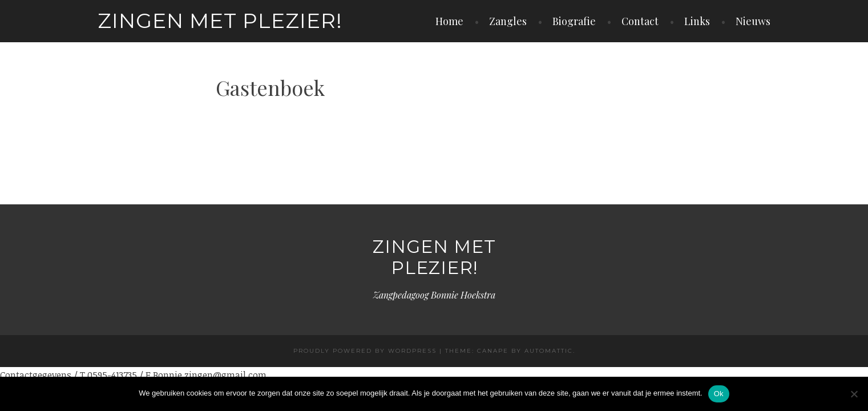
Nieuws (753, 21)
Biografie (574, 21)
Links (697, 21)
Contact (640, 21)
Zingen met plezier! (220, 21)
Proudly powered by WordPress (365, 351)
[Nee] (854, 394)
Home (449, 21)
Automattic (549, 351)
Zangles (508, 21)
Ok (719, 394)
